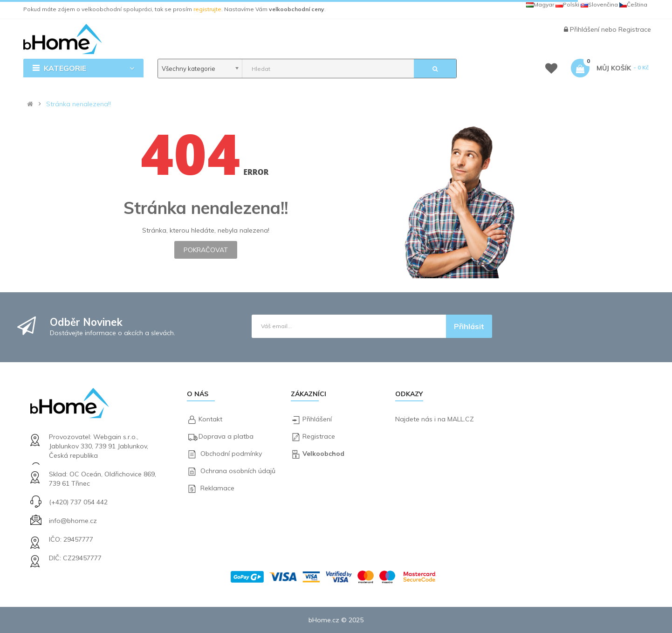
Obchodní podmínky (231, 454)
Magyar (540, 4)
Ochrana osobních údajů (238, 471)
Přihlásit (469, 326)
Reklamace (217, 488)
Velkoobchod (323, 454)
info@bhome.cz (73, 521)
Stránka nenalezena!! (79, 104)
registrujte (207, 9)
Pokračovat (206, 250)
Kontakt (210, 419)
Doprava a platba (226, 436)
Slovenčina (599, 4)
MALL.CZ (461, 419)
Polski (567, 4)
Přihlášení (586, 29)
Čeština (633, 4)
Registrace (635, 29)
